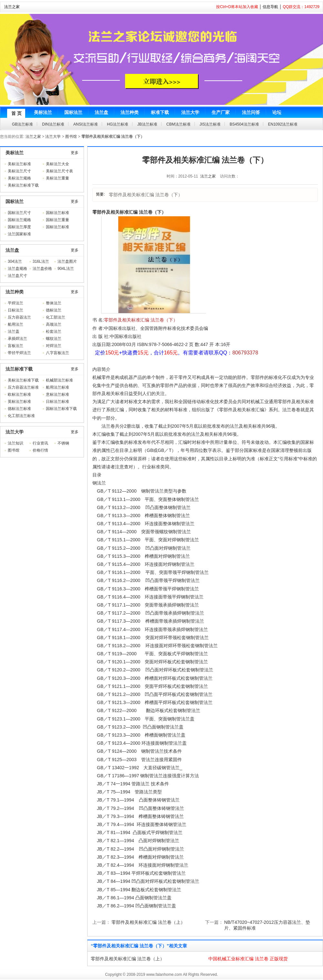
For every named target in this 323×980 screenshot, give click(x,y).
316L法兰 (41, 261)
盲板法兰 (16, 346)
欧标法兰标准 (19, 394)
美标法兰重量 (57, 178)
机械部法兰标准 (59, 380)
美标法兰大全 (57, 164)
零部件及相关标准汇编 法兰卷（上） (148, 922)
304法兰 (15, 261)
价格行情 (40, 450)
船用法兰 (16, 324)
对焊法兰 (54, 346)
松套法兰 (54, 332)
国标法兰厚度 (19, 227)
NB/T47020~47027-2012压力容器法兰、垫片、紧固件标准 (267, 925)
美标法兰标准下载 (23, 185)
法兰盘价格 (42, 269)
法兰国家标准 (19, 234)
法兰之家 (12, 7)
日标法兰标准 (57, 402)
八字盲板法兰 (57, 353)
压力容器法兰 (19, 317)
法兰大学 (53, 137)
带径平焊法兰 (19, 353)
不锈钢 (63, 443)
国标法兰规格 (19, 220)
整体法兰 (54, 303)
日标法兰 (16, 310)
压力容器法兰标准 (23, 387)
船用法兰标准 (57, 387)
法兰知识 (16, 443)
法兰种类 (15, 292)
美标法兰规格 (19, 178)
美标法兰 (15, 153)
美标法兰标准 (19, 164)
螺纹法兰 (54, 339)
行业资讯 (40, 443)
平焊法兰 (16, 303)
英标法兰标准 (19, 402)
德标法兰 (54, 310)
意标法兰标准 (57, 394)
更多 (75, 153)
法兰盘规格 (17, 269)
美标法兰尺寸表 (59, 171)
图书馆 (71, 137)
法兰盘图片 (67, 261)
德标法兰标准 (19, 409)
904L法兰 (66, 269)
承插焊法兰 (17, 339)
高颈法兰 (54, 324)
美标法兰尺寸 (19, 171)
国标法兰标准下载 (61, 409)
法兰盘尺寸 (17, 276)
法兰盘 (12, 250)
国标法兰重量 (57, 220)
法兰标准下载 (19, 369)
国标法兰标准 (57, 213)
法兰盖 (14, 332)
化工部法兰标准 (21, 416)
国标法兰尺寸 (19, 213)
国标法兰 (15, 201)
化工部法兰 (56, 317)
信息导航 (270, 7)
